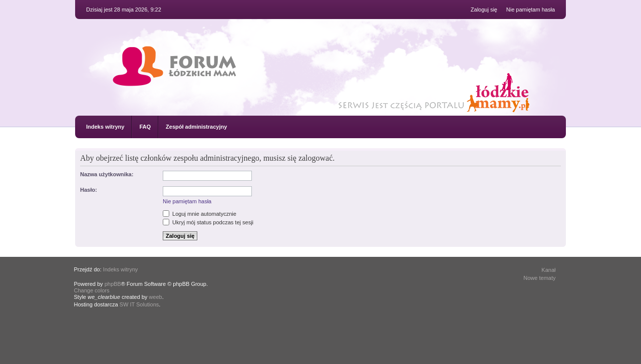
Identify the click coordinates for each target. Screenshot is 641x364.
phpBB (113, 284)
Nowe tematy (539, 278)
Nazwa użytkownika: (107, 174)
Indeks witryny (105, 127)
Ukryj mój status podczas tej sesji (208, 222)
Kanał (548, 270)
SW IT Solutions (139, 304)
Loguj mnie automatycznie (200, 214)
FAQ (145, 127)
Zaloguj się (484, 10)
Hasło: (89, 190)
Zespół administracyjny (196, 127)
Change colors (92, 290)
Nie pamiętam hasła (531, 10)
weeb (155, 297)
